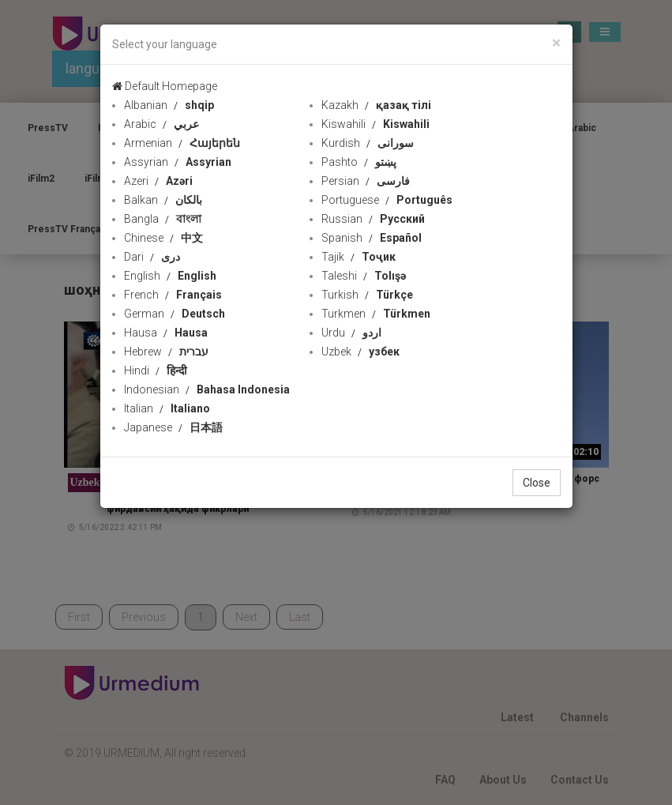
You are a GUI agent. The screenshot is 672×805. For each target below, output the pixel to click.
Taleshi (364, 276)
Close (537, 483)
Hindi (156, 371)
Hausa (166, 333)
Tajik (359, 257)
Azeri (158, 181)
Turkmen (376, 314)
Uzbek (360, 352)
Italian (167, 408)
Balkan (163, 200)
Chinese (163, 238)
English (170, 276)
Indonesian (207, 389)
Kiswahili (375, 124)
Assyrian (178, 162)
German (175, 314)
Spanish (372, 238)
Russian (373, 219)
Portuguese (387, 200)
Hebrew (166, 352)
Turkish (367, 295)
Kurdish (368, 143)
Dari (152, 257)
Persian (366, 181)
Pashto (359, 162)
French (173, 295)
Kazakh (376, 105)
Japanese (173, 427)
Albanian (169, 105)
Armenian (182, 143)
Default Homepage (165, 86)
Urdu (351, 333)
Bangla (163, 219)
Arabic (161, 124)
